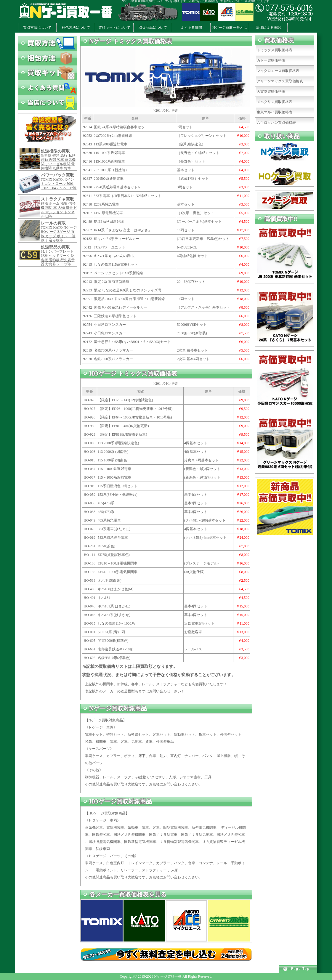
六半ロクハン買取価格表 (276, 123)
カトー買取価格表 (271, 60)
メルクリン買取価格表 (275, 102)
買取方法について (37, 28)
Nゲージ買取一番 (168, 976)
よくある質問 (191, 28)
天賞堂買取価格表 (271, 92)
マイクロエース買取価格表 (278, 71)
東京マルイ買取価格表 (275, 112)
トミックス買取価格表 (275, 50)
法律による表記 (268, 28)
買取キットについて (114, 28)
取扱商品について (153, 28)
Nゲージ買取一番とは (230, 28)
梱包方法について (76, 28)
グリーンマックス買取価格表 (280, 81)
